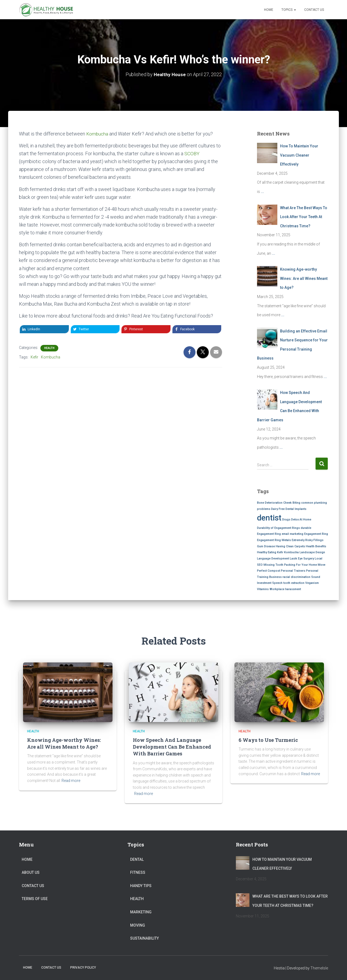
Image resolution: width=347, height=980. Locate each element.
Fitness (138, 872)
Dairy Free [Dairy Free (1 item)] (278, 509)
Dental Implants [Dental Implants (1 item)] (296, 509)
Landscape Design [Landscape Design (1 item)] (312, 552)
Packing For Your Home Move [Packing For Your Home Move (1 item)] (305, 565)
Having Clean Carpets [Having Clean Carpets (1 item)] (290, 546)
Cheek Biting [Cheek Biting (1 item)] (292, 503)
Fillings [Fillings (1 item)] (318, 540)
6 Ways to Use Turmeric (268, 740)
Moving (138, 925)
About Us (31, 872)
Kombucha (98, 134)
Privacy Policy (83, 968)
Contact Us (314, 10)
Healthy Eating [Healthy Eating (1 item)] (267, 552)
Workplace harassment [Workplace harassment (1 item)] (285, 589)
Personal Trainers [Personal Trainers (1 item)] (293, 571)
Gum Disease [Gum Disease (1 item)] (266, 546)
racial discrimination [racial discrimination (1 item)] (296, 577)
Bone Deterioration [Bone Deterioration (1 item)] (270, 503)
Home (269, 10)
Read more (71, 781)
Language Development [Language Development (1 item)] (273, 559)
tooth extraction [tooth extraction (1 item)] (294, 583)
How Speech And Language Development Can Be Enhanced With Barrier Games (172, 747)
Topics (289, 10)
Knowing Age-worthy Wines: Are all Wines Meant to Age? (64, 743)
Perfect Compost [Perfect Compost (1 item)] (269, 571)
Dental (137, 859)
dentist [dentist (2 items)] (269, 518)
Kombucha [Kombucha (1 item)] (291, 552)
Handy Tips (141, 886)
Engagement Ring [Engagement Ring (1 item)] (316, 534)
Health (49, 348)
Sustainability (144, 938)
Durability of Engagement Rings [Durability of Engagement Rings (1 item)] (278, 528)
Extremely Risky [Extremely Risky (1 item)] (302, 540)
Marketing (141, 912)
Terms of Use (35, 899)
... (262, 192)
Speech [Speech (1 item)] (277, 583)
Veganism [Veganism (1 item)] (312, 583)
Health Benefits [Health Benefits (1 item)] (316, 546)
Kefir (34, 357)
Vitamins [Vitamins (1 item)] (263, 589)
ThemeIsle (319, 968)
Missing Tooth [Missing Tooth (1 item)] (273, 565)
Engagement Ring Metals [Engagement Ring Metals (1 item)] (274, 540)
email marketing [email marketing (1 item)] (293, 534)
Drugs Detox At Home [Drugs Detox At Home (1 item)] (297, 520)
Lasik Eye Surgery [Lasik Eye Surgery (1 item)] (302, 559)
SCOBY (192, 153)
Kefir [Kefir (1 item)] (280, 552)
